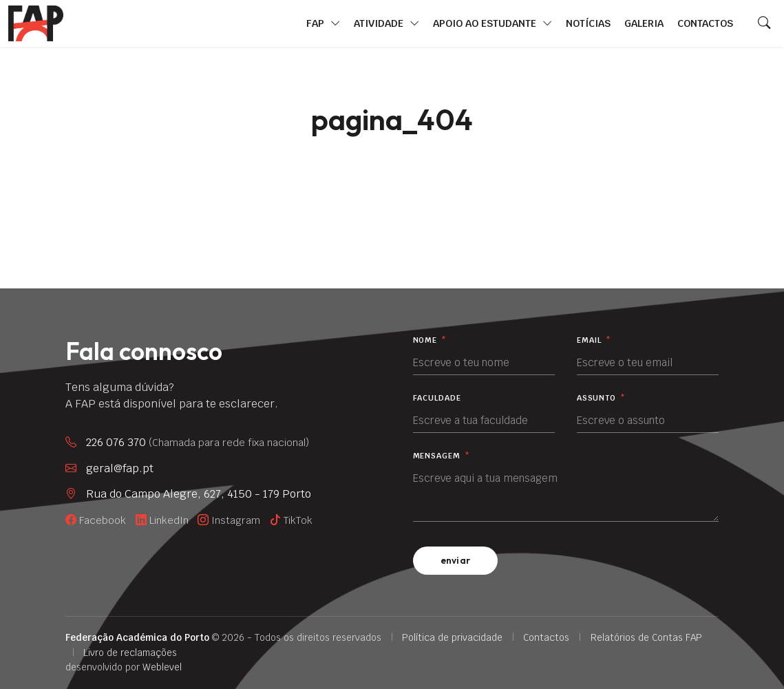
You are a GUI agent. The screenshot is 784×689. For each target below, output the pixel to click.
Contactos (705, 23)
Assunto (601, 398)
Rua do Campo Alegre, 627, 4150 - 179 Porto (199, 494)
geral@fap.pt (120, 468)
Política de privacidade (452, 637)
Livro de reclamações (130, 653)
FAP (323, 23)
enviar (456, 560)
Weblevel (162, 667)
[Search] (764, 23)
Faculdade (437, 398)
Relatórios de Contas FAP (646, 637)
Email (594, 340)
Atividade (386, 23)
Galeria (644, 23)
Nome (430, 340)
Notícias (588, 23)
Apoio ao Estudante (492, 23)
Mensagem (442, 456)
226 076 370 (198, 443)
